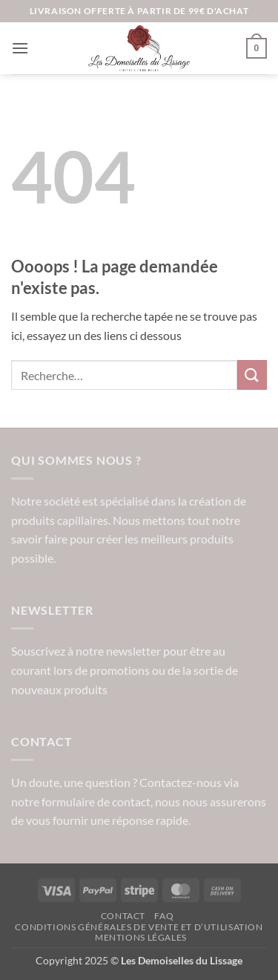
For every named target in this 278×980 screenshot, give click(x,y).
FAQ (164, 916)
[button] (20, 48)
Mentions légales (141, 937)
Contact (123, 916)
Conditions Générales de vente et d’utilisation (139, 927)
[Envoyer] (252, 375)
